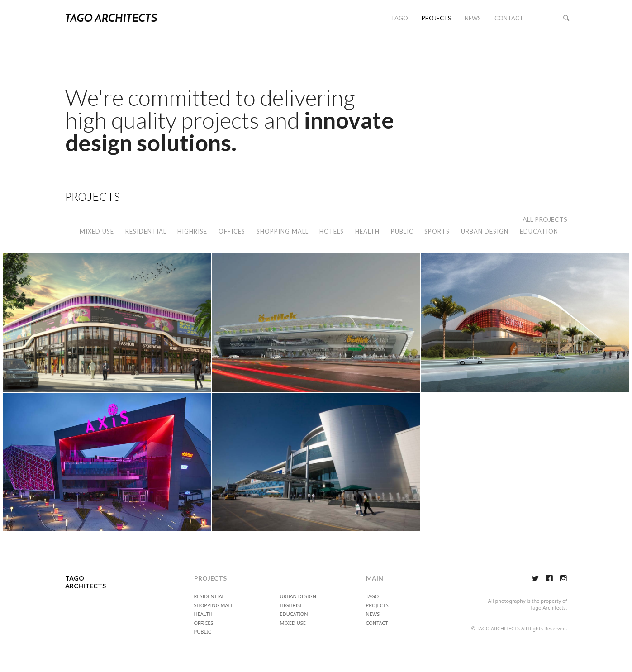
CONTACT (509, 18)
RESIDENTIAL (146, 231)
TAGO (399, 18)
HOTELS (332, 231)
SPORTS (437, 231)
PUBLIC (402, 231)
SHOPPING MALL (283, 231)
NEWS (473, 18)
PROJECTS (436, 18)
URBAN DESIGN (485, 231)
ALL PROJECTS (545, 219)
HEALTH (367, 231)
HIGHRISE (192, 231)
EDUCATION (539, 231)
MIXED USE (97, 231)
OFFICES (232, 231)
